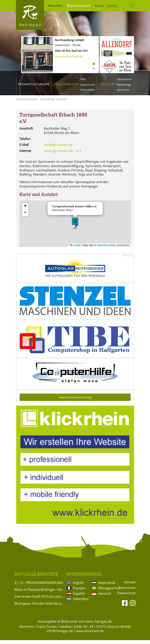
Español (79, 597)
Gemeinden (123, 90)
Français (79, 592)
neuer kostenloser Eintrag (75, 401)
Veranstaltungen (34, 84)
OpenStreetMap (106, 249)
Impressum (127, 592)
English (78, 586)
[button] (75, 227)
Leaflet (75, 249)
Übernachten (88, 90)
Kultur (108, 84)
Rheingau (31, 25)
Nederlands (106, 586)
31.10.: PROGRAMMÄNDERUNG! (39, 586)
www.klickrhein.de (90, 635)
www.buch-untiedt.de (69, 56)
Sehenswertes (124, 79)
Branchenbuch (79, 6)
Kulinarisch (67, 84)
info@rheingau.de (60, 635)
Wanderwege (124, 85)
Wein (83, 79)
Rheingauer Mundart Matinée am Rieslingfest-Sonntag (40, 607)
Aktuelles (55, 6)
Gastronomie (88, 85)
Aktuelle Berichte (36, 578)
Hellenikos (81, 603)
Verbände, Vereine (54, 103)
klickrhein (27, 630)
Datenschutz (126, 597)
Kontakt (130, 586)
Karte (99, 6)
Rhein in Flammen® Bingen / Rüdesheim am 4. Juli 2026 (40, 593)
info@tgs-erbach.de (58, 148)
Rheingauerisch (106, 592)
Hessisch (105, 597)
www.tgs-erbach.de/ (59, 155)
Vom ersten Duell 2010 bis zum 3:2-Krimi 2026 (40, 600)
